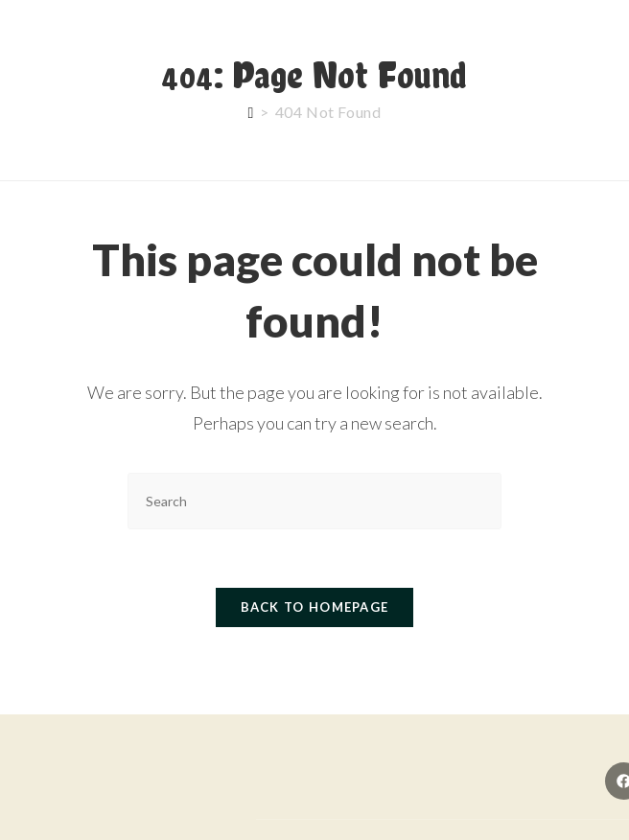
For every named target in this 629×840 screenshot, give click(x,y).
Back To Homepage (315, 607)
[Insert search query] (314, 501)
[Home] (251, 112)
